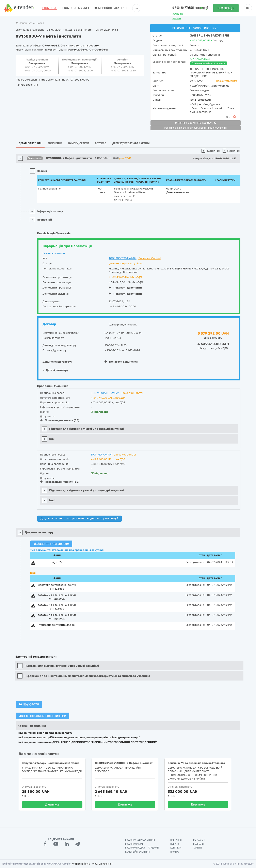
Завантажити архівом (51, 544)
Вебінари (198, 844)
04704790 (196, 81)
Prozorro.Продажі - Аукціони (142, 848)
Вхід (203, 8)
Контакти (176, 848)
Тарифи (197, 848)
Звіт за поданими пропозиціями (43, 716)
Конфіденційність (81, 864)
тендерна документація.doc (57, 625)
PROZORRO (50, 8)
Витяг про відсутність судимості (196, 123)
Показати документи (125, 288)
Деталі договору (55, 370)
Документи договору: (57, 362)
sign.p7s (57, 562)
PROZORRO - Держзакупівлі (140, 840)
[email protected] (200, 100)
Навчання (176, 840)
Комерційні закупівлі (111, 8)
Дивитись (52, 804)
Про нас (175, 852)
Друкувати (29, 704)
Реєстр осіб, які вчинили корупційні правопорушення (196, 128)
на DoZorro (92, 46)
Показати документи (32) (60, 482)
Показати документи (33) (60, 420)
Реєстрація (226, 8)
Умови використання (102, 864)
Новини (175, 844)
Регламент (199, 840)
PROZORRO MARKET (76, 8)
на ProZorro (75, 46)
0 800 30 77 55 (182, 8)
